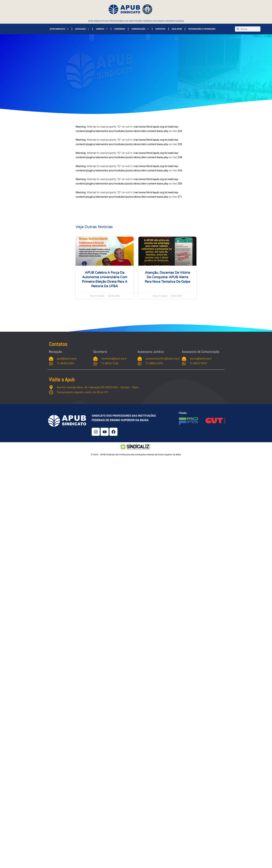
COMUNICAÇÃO (140, 29)
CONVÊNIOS (120, 29)
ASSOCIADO (82, 29)
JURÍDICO (102, 29)
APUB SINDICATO (59, 29)
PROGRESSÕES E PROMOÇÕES (202, 29)
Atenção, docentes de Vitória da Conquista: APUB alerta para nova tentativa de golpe (167, 277)
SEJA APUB (177, 29)
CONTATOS (160, 29)
